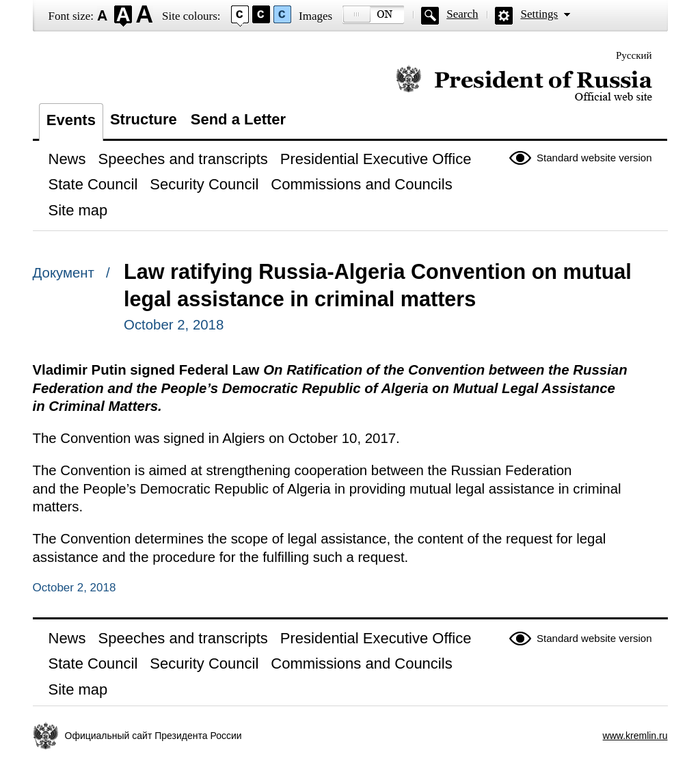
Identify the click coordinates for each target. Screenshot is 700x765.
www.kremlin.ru (635, 736)
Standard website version (594, 158)
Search (462, 14)
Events (71, 120)
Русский (634, 55)
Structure (144, 119)
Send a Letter (238, 119)
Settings (539, 14)
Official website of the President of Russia (524, 84)
